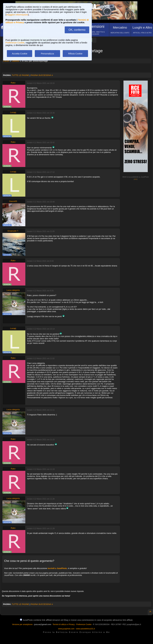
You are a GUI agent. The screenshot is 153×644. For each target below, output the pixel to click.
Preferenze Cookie (15, 43)
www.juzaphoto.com (66, 629)
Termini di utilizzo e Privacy (64, 624)
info (136, 179)
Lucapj (13, 112)
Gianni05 (13, 201)
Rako (13, 83)
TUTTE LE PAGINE (20, 75)
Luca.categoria (13, 290)
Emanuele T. (13, 231)
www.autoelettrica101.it (85, 629)
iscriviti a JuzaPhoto (57, 568)
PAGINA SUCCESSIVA (42, 75)
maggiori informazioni (17, 15)
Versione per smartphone (22, 624)
